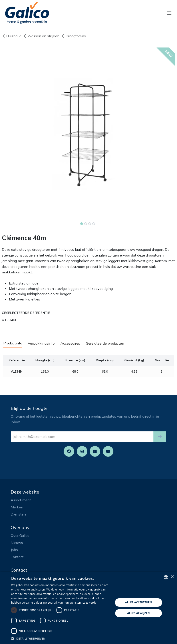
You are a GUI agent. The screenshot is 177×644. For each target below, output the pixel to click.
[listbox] (166, 577)
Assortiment (21, 500)
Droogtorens (73, 36)
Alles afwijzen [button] (139, 613)
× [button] (172, 577)
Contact (17, 557)
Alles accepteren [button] (139, 602)
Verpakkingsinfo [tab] (41, 343)
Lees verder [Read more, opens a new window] (90, 603)
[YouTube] (108, 451)
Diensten (18, 514)
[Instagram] (82, 451)
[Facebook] (69, 451)
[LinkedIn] (95, 451)
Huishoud (12, 36)
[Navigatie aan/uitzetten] (169, 13)
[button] (160, 437)
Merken (17, 507)
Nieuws (17, 543)
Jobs (14, 550)
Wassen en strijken (41, 36)
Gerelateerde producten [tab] (105, 343)
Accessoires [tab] (70, 343)
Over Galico (20, 535)
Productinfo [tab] (13, 343)
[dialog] (88, 608)
